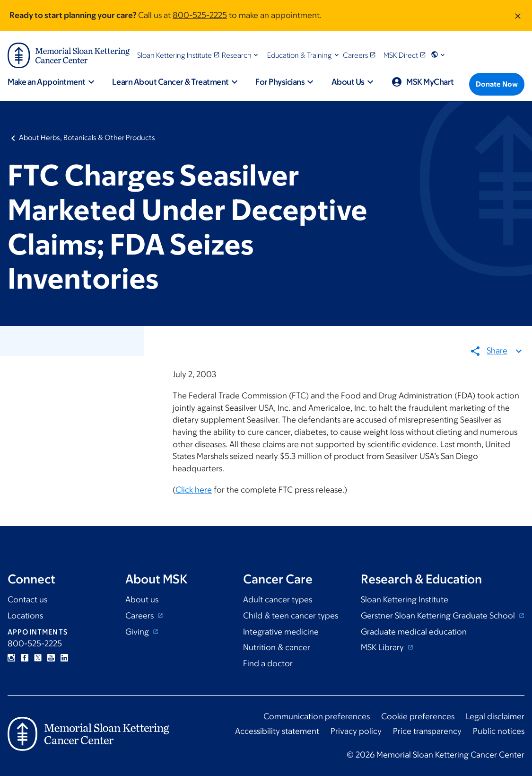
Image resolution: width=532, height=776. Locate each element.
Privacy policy (356, 731)
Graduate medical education (414, 632)
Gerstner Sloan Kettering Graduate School (439, 616)
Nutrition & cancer (277, 647)
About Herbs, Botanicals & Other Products (87, 137)
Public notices (499, 731)
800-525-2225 (200, 15)
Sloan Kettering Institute (405, 600)
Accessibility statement (277, 731)
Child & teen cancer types (291, 616)
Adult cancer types (278, 600)
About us (142, 600)
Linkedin (64, 658)
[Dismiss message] (518, 16)
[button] (241, 55)
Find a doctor (268, 663)
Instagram (11, 658)
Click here (194, 490)
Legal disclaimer (495, 716)
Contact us (27, 600)
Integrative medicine (281, 632)
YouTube (51, 658)
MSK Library (383, 647)
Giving (138, 632)
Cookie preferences (418, 716)
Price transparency (427, 731)
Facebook (25, 658)
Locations (25, 616)
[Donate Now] (497, 84)
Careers (140, 616)
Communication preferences (317, 716)
